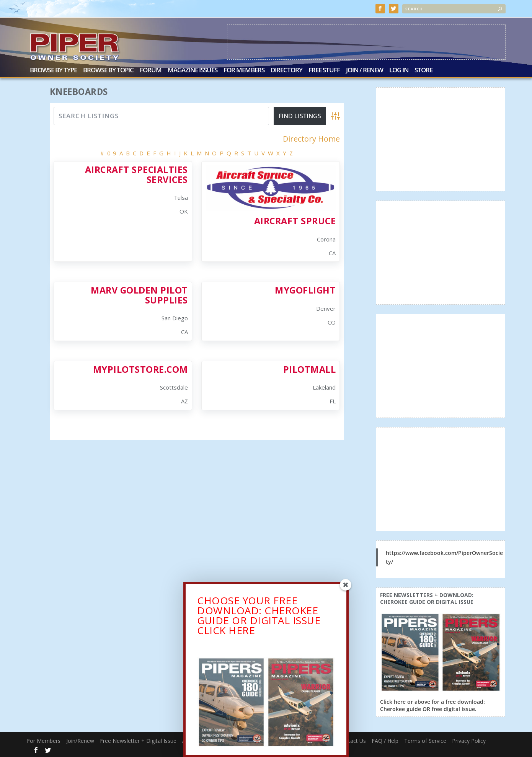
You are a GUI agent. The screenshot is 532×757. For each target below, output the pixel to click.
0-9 (112, 152)
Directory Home (311, 138)
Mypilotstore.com (140, 369)
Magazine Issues (193, 70)
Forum (151, 70)
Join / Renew (365, 70)
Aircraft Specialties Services (136, 174)
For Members (244, 70)
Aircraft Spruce (295, 220)
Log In (399, 70)
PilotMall (310, 369)
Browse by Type (53, 70)
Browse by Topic (108, 70)
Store (423, 70)
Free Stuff (324, 70)
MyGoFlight (305, 289)
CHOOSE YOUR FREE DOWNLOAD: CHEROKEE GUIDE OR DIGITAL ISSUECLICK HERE (259, 617)
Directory (286, 70)
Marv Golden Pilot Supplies (139, 294)
